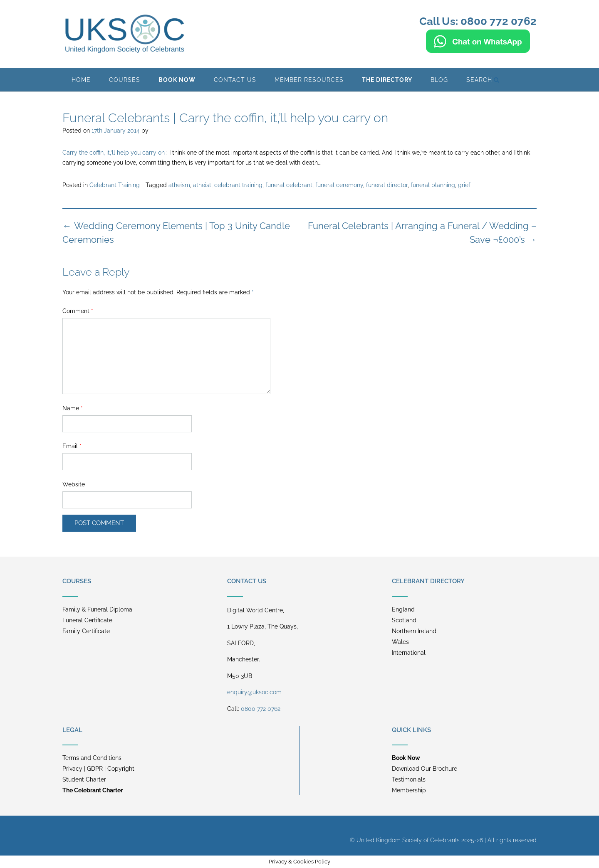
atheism (179, 185)
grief (464, 185)
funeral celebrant (289, 185)
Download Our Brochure (424, 769)
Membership (409, 790)
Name (73, 408)
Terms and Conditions (92, 758)
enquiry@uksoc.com (254, 692)
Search (483, 80)
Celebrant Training (115, 185)
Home (81, 80)
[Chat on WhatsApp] (478, 49)
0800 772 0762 (261, 709)
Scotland (404, 620)
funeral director (387, 185)
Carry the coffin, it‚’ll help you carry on (114, 153)
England (403, 609)
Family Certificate (86, 631)
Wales (400, 642)
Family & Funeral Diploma (97, 609)
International (409, 653)
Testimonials (409, 779)
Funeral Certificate (87, 620)
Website (74, 484)
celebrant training (238, 185)
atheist (202, 185)
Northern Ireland (414, 631)
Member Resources (309, 80)
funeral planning (433, 185)
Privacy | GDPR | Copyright (98, 769)
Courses (125, 80)
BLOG (439, 80)
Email (72, 446)
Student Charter (84, 779)
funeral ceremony (339, 185)
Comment (78, 311)
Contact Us (235, 80)
